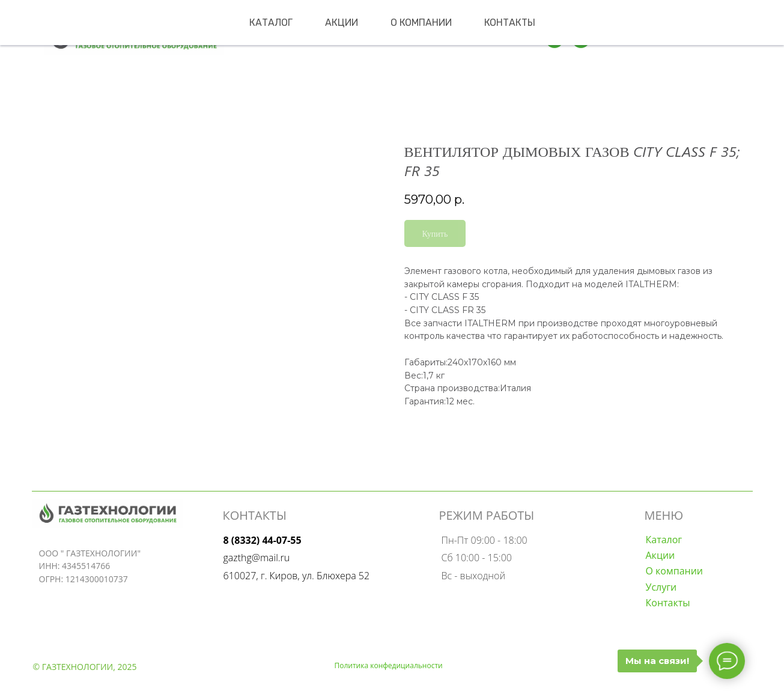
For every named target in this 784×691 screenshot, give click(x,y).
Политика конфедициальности (389, 665)
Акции (342, 23)
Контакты (510, 23)
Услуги (661, 587)
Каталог (271, 23)
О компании (421, 23)
